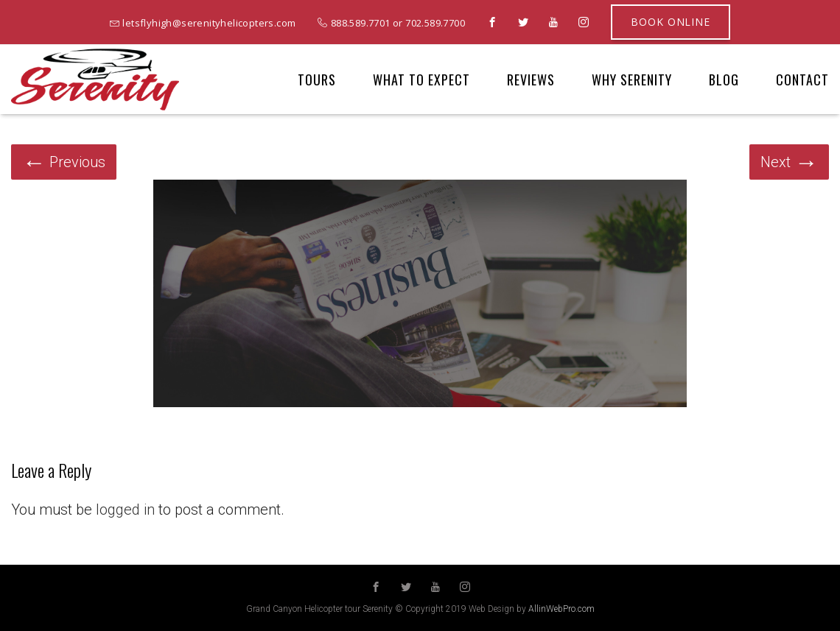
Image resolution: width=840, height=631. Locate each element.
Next (789, 162)
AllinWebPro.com (561, 609)
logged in (125, 510)
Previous (64, 162)
